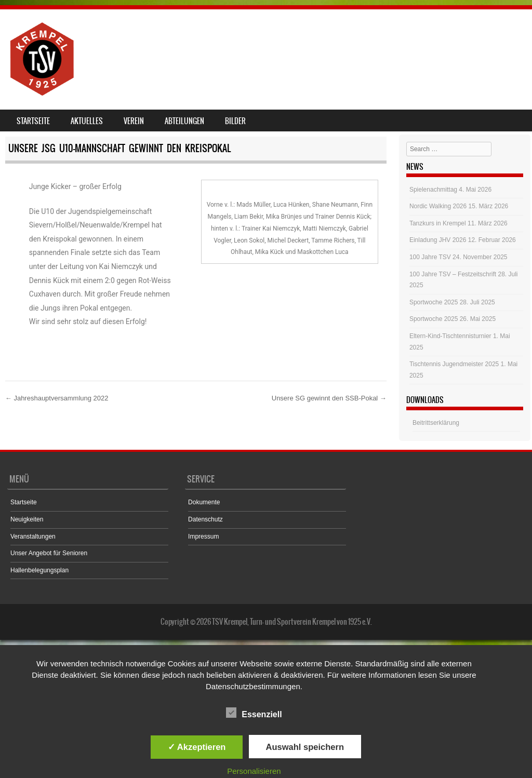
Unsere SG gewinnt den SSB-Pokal (329, 398)
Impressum (203, 536)
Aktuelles (87, 121)
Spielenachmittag (433, 190)
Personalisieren (254, 771)
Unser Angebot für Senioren (49, 553)
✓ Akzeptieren (197, 747)
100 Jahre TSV (430, 257)
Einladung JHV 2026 (438, 240)
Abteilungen (184, 121)
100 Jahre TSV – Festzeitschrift (453, 274)
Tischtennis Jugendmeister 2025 (454, 364)
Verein (134, 121)
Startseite (33, 121)
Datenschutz (205, 519)
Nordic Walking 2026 (438, 206)
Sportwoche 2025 (434, 302)
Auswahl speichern (305, 747)
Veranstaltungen (33, 536)
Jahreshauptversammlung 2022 (57, 398)
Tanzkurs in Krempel (438, 223)
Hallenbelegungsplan (39, 570)
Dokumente (204, 502)
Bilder (235, 121)
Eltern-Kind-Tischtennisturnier (450, 336)
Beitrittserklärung (436, 423)
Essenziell (254, 713)
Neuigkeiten (27, 519)
